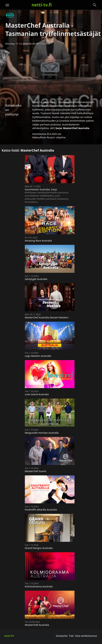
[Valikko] (7, 5)
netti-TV (9, 636)
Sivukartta (62, 636)
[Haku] (95, 5)
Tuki (71, 636)
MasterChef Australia (76, 128)
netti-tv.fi (42, 5)
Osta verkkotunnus (86, 636)
